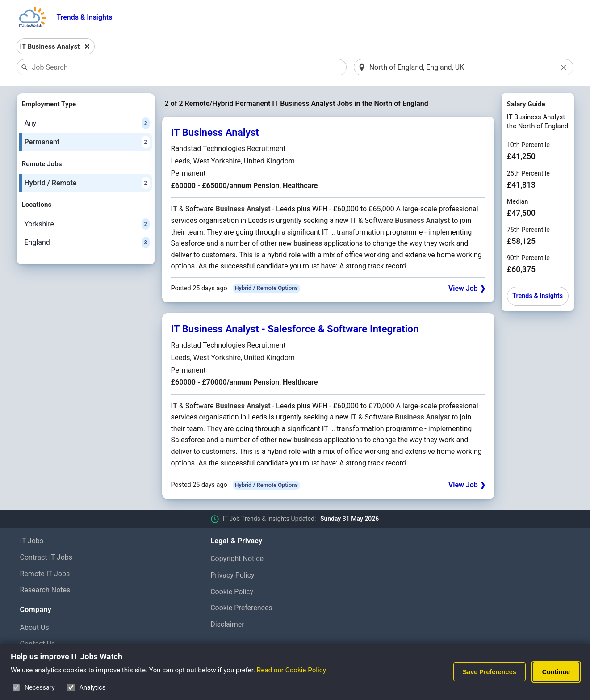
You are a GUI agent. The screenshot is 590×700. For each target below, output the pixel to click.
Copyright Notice (237, 559)
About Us (35, 627)
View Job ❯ (467, 288)
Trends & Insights (85, 17)
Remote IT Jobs (45, 574)
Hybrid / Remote (87, 183)
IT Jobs (32, 541)
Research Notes (45, 590)
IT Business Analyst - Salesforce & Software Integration (295, 329)
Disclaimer (227, 624)
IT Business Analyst (215, 132)
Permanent (87, 142)
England (87, 243)
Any (87, 123)
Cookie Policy (232, 592)
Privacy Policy (232, 575)
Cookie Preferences (241, 608)
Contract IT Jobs (46, 557)
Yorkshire (87, 224)
